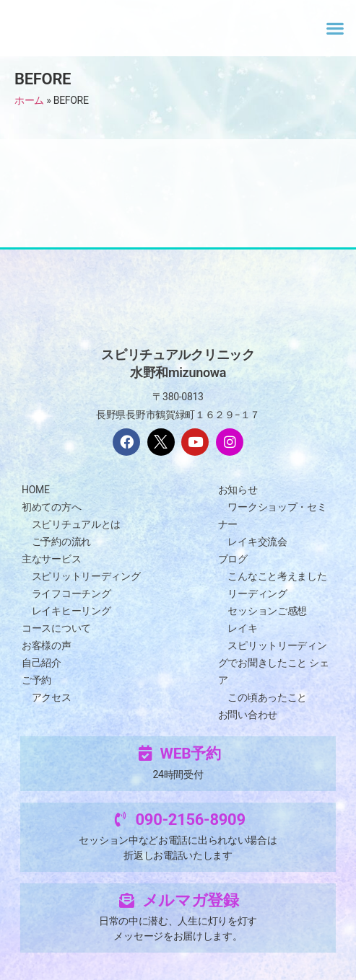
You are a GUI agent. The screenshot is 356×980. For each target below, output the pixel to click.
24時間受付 (178, 774)
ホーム (29, 100)
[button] (335, 28)
